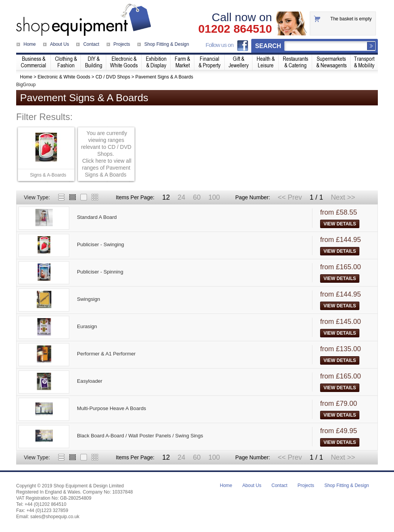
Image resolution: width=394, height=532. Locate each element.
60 (197, 197)
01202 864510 (235, 29)
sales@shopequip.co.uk (55, 517)
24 (181, 197)
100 (214, 197)
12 (166, 197)
